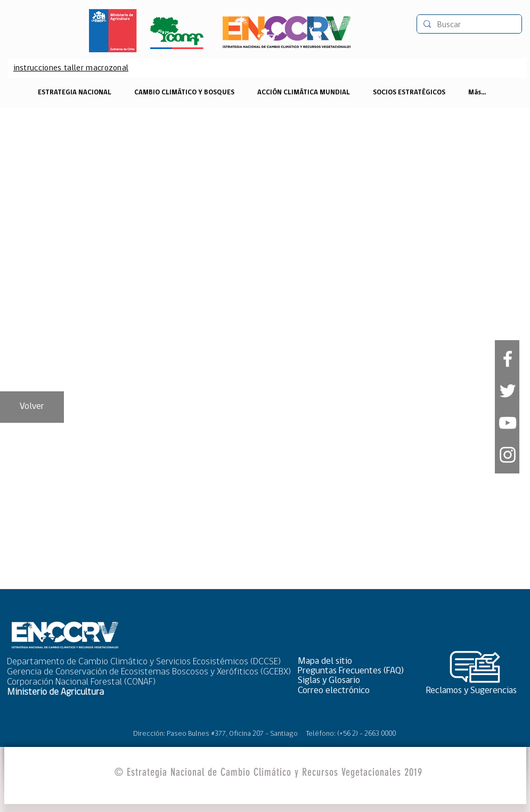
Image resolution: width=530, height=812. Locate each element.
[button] (354, 661)
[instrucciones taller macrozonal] (71, 68)
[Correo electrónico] (354, 691)
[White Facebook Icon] (508, 359)
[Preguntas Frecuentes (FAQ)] (354, 671)
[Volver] (32, 407)
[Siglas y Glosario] (354, 681)
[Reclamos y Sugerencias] (475, 691)
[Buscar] (468, 25)
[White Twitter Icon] (508, 391)
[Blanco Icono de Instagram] (508, 455)
